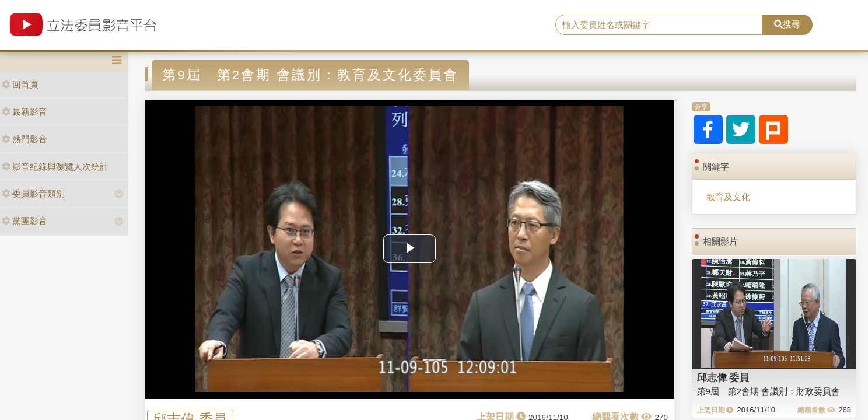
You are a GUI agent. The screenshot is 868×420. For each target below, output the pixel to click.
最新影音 (24, 112)
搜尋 (787, 24)
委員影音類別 (33, 193)
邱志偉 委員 (723, 377)
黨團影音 (24, 221)
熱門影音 (24, 139)
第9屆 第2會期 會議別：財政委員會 (769, 391)
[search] (659, 25)
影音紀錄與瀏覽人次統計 (55, 167)
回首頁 (20, 84)
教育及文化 (728, 197)
